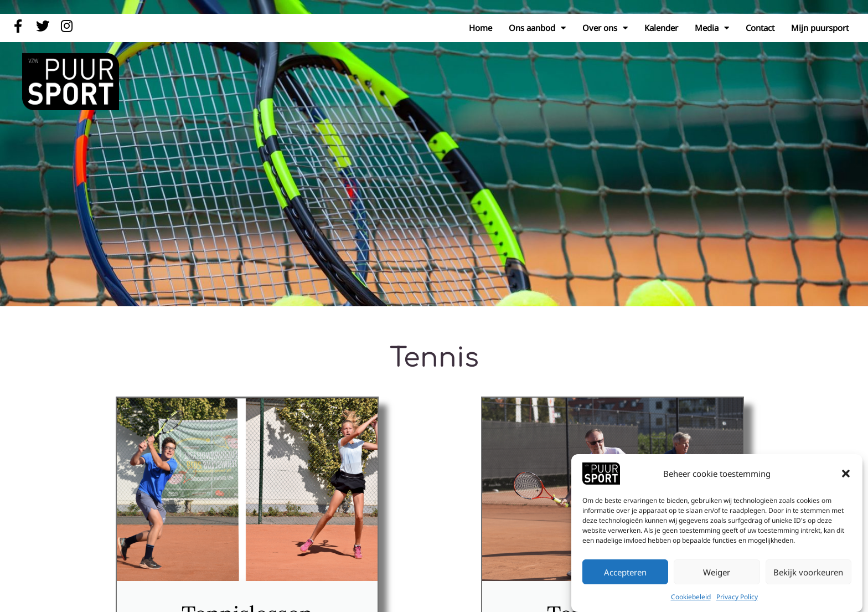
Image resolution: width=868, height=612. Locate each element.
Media (712, 28)
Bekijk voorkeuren (808, 572)
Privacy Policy (737, 597)
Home (480, 28)
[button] (846, 474)
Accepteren (625, 572)
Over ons (605, 28)
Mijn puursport (820, 28)
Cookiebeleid (691, 597)
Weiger (717, 572)
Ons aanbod (537, 28)
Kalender (661, 28)
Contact (760, 28)
